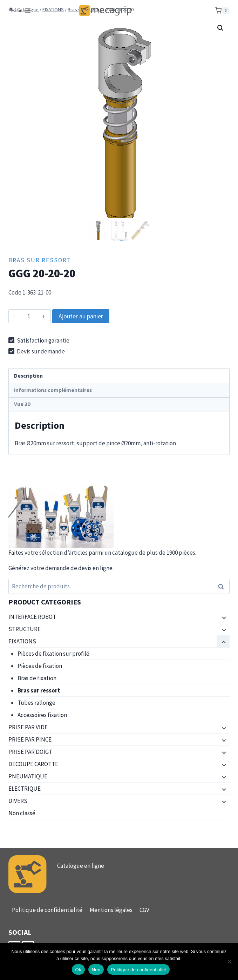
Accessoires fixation (42, 715)
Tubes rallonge (36, 703)
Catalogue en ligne (81, 866)
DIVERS (18, 801)
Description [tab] (28, 376)
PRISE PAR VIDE (28, 727)
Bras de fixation (37, 678)
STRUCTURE (25, 629)
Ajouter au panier (81, 316)
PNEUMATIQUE (28, 776)
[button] (220, 28)
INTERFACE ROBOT (32, 617)
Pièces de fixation (40, 666)
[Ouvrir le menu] (21, 11)
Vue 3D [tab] (22, 404)
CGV (144, 910)
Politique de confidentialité (47, 910)
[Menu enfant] (223, 617)
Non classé (22, 813)
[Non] (229, 961)
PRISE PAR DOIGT (30, 752)
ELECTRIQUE (25, 789)
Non (96, 970)
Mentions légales (111, 910)
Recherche (223, 586)
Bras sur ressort (40, 260)
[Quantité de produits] (29, 316)
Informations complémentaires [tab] (53, 390)
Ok (78, 970)
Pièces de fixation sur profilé (53, 654)
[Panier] (222, 11)
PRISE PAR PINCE (30, 739)
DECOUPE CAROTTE (33, 764)
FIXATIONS (22, 641)
